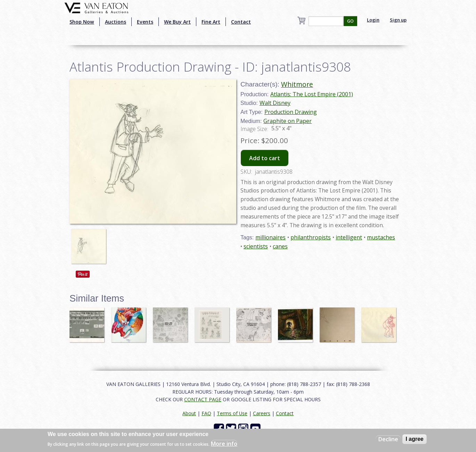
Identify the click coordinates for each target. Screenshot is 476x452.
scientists (256, 246)
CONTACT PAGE (203, 399)
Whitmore (297, 84)
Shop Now (82, 22)
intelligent (349, 237)
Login (373, 20)
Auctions (116, 22)
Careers (262, 413)
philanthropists (311, 237)
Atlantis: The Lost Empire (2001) (312, 94)
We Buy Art (177, 22)
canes (280, 246)
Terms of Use (232, 413)
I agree (415, 439)
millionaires (270, 237)
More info (224, 444)
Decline (388, 439)
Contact (241, 22)
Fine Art (211, 22)
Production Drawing (291, 112)
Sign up (398, 20)
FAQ (206, 413)
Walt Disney (275, 103)
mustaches (381, 237)
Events (145, 22)
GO (350, 21)
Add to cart (265, 158)
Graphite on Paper (288, 121)
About (189, 413)
